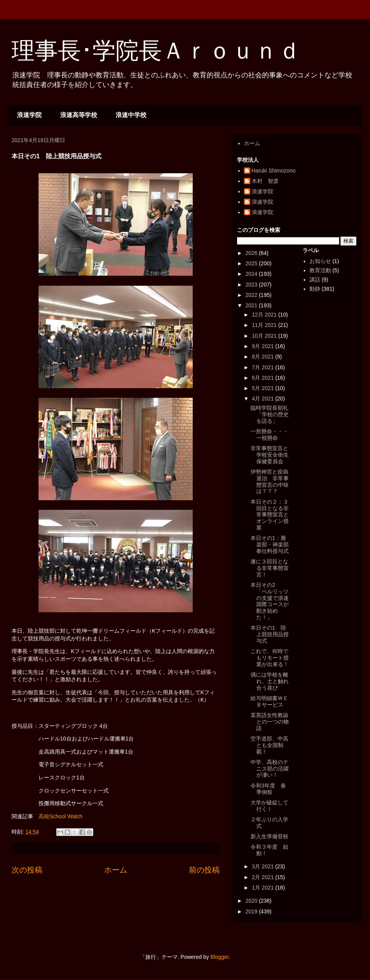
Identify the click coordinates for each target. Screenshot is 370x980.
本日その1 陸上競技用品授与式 (270, 634)
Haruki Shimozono (274, 171)
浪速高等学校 (79, 115)
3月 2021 (263, 866)
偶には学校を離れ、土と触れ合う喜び (270, 681)
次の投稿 (27, 870)
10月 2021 (265, 336)
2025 (252, 263)
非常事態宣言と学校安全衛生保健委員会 (270, 455)
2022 (252, 295)
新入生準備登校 (269, 836)
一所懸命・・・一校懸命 (269, 435)
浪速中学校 (131, 115)
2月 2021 (263, 877)
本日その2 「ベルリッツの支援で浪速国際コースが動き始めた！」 (270, 601)
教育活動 (320, 270)
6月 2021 (263, 378)
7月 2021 (263, 367)
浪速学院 (29, 115)
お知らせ (320, 261)
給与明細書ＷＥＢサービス (269, 701)
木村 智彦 (265, 181)
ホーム (116, 870)
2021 (252, 305)
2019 (252, 911)
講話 (315, 280)
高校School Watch (61, 816)
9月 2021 (263, 346)
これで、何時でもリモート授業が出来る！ (270, 658)
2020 (252, 901)
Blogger (219, 957)
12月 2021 (265, 315)
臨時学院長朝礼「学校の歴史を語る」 (270, 414)
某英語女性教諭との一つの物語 (270, 722)
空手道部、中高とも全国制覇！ (269, 745)
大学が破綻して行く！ (269, 806)
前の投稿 (204, 870)
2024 (252, 274)
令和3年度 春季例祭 (268, 789)
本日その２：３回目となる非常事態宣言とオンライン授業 (270, 515)
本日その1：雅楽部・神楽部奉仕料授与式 (270, 544)
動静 (315, 289)
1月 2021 (263, 888)
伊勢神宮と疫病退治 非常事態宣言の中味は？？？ (270, 481)
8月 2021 (263, 357)
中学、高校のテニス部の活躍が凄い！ (270, 769)
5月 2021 (263, 388)
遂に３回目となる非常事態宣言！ (270, 568)
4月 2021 (263, 399)
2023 (252, 285)
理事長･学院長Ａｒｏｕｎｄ (156, 51)
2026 (252, 253)
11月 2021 (265, 325)
